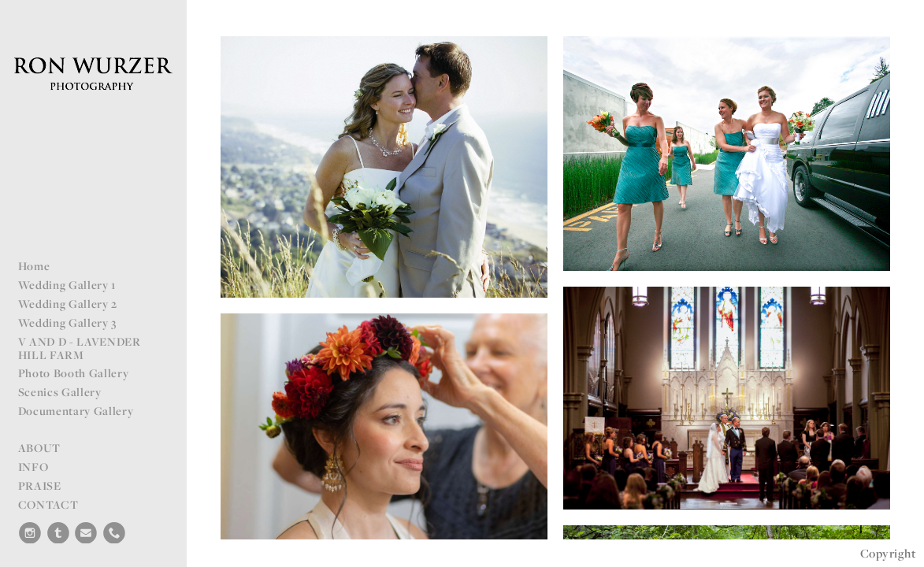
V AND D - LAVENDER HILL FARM (80, 348)
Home (34, 266)
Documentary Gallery (76, 411)
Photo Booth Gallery (74, 373)
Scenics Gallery (60, 392)
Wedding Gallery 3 (68, 322)
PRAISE (40, 485)
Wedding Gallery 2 (68, 304)
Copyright (888, 553)
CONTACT (48, 504)
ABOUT (39, 448)
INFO (33, 467)
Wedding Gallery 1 (67, 285)
